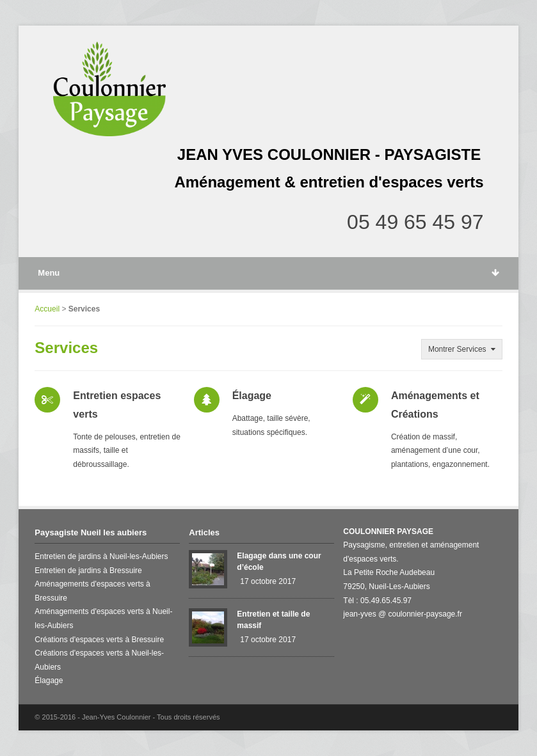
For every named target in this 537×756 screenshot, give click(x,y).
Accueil (47, 309)
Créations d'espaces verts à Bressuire (99, 640)
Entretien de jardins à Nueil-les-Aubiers (101, 556)
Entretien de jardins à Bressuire (88, 571)
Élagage (252, 396)
